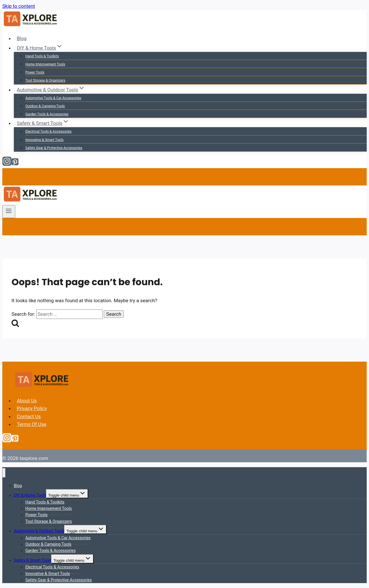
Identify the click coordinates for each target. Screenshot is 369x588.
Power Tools (35, 72)
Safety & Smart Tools (33, 560)
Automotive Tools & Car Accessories (53, 98)
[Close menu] (4, 473)
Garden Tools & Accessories (47, 114)
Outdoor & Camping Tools (45, 106)
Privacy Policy (32, 408)
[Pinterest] (15, 164)
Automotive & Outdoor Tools (39, 531)
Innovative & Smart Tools (44, 140)
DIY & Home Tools (30, 495)
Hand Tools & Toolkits (42, 56)
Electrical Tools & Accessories (48, 131)
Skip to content (19, 6)
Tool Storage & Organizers (45, 80)
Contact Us (29, 416)
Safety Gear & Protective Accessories (54, 148)
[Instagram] (7, 164)
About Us (27, 401)
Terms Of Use (32, 424)
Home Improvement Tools (45, 64)
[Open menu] (9, 211)
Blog (22, 38)
